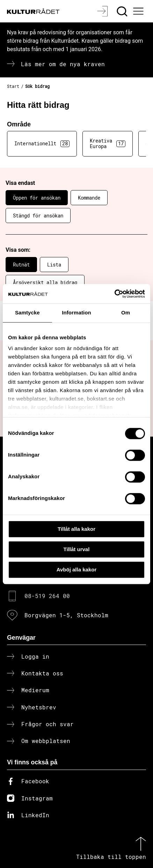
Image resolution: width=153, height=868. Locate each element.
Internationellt (42, 144)
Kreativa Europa (108, 144)
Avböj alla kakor (77, 570)
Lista (54, 265)
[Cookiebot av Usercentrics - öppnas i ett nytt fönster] (114, 294)
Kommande (89, 198)
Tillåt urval (77, 549)
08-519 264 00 (47, 596)
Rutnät (21, 265)
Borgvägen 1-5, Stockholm (66, 615)
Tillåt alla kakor (76, 529)
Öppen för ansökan (37, 198)
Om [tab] (126, 313)
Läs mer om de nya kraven (63, 64)
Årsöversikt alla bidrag (45, 282)
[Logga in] (103, 11)
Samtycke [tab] (27, 313)
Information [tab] (76, 313)
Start (13, 86)
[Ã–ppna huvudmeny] (139, 11)
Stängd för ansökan (38, 216)
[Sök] (123, 11)
